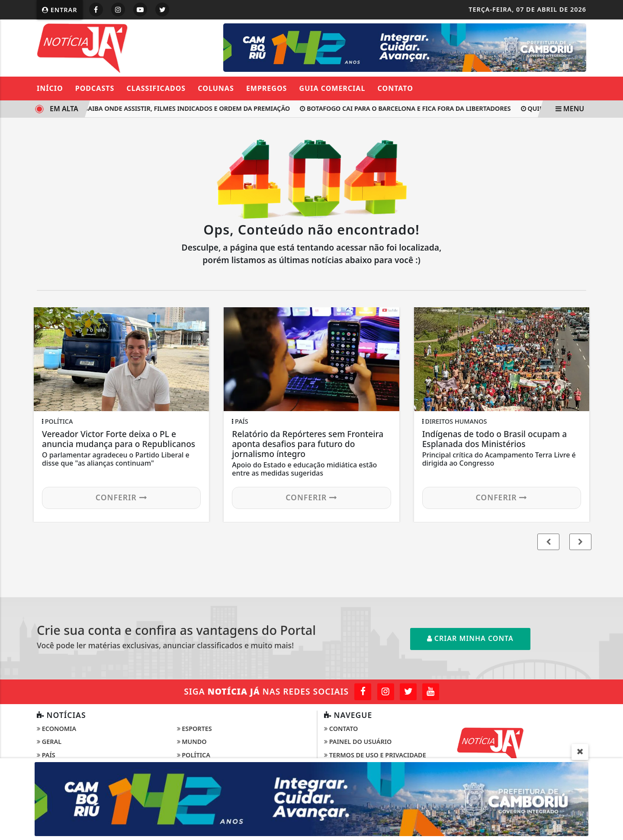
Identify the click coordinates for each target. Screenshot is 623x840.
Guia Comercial (332, 88)
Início (50, 88)
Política (194, 755)
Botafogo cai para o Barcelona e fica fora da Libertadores (410, 108)
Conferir (122, 497)
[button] (580, 542)
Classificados (156, 88)
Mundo (192, 742)
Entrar (60, 10)
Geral (49, 742)
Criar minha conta (470, 638)
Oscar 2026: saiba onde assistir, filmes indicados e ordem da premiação (168, 108)
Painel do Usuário (358, 742)
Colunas (216, 88)
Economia (56, 729)
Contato (395, 88)
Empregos (267, 88)
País (46, 755)
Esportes (194, 729)
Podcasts (95, 88)
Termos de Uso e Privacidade (375, 755)
